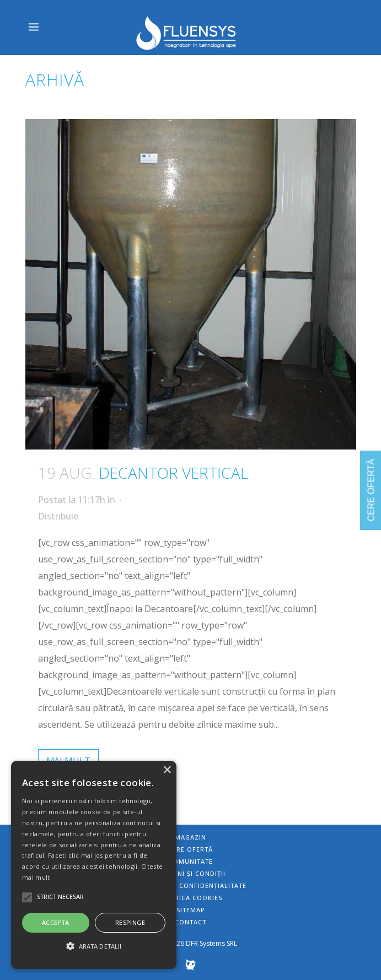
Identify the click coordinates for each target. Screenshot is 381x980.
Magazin (190, 837)
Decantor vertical (173, 473)
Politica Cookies (191, 898)
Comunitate (191, 861)
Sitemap (191, 910)
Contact (190, 922)
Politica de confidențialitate (191, 886)
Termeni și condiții (190, 873)
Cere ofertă (190, 849)
